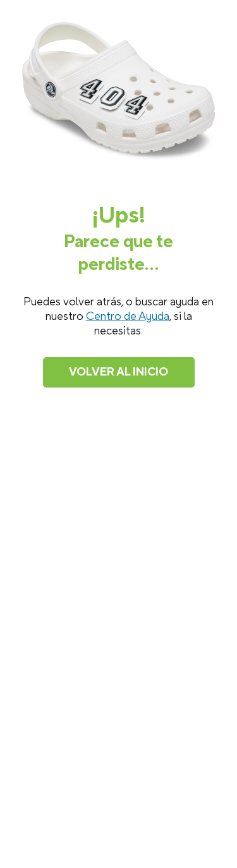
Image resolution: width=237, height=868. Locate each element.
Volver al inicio (118, 372)
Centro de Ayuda (128, 316)
